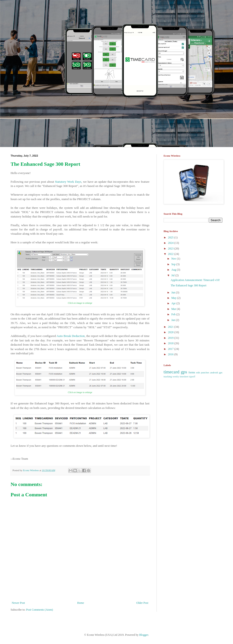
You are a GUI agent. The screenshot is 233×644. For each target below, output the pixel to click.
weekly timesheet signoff (184, 377)
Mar (174, 309)
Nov (174, 259)
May (174, 298)
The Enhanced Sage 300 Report (189, 285)
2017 (171, 349)
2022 (171, 254)
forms (192, 372)
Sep (174, 264)
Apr (174, 303)
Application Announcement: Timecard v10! (195, 280)
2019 (171, 338)
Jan (174, 320)
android (214, 372)
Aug (174, 270)
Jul (173, 275)
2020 (171, 332)
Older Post (142, 603)
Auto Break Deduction (71, 336)
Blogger (144, 635)
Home (81, 603)
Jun (174, 292)
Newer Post (18, 603)
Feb (174, 314)
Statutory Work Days (68, 182)
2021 (171, 327)
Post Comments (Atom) (40, 610)
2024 (171, 243)
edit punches (203, 372)
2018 (171, 343)
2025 (171, 237)
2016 (171, 354)
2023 (171, 249)
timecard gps (175, 372)
